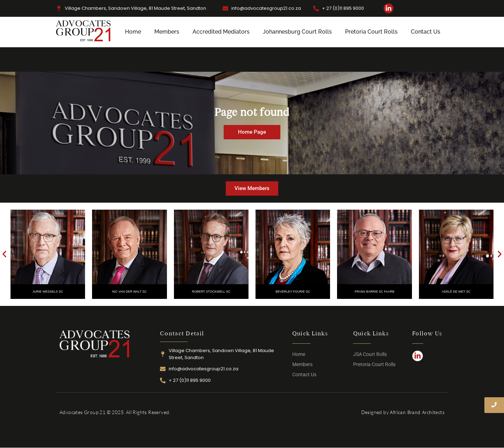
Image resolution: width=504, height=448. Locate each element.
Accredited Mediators (221, 32)
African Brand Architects (417, 412)
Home (133, 32)
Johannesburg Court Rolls (297, 32)
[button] (4, 254)
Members (167, 32)
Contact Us (426, 32)
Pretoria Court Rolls (371, 32)
